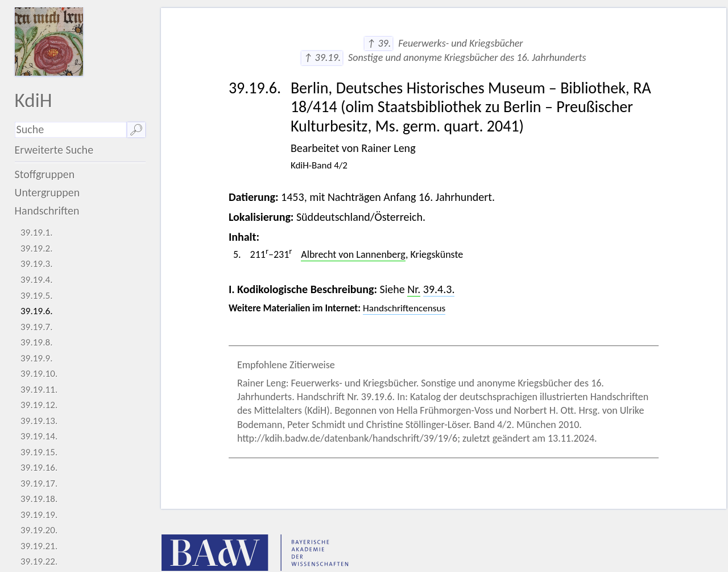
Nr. (414, 289)
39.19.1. (37, 232)
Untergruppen (47, 192)
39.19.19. (39, 515)
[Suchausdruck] (71, 130)
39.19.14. (39, 436)
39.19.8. (37, 342)
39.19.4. (37, 280)
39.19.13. (39, 421)
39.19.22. (39, 561)
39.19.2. (37, 248)
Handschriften (47, 211)
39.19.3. (37, 264)
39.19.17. (39, 483)
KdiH (34, 100)
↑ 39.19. (322, 57)
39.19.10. (39, 374)
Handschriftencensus (404, 308)
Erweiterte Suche (54, 150)
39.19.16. (39, 468)
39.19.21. (39, 546)
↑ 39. (379, 43)
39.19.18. (39, 499)
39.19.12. (39, 405)
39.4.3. (439, 289)
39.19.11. (39, 390)
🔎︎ (136, 130)
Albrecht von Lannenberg (353, 254)
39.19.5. (37, 296)
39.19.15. (39, 452)
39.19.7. (37, 327)
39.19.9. (37, 358)
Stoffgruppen (45, 174)
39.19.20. (39, 530)
